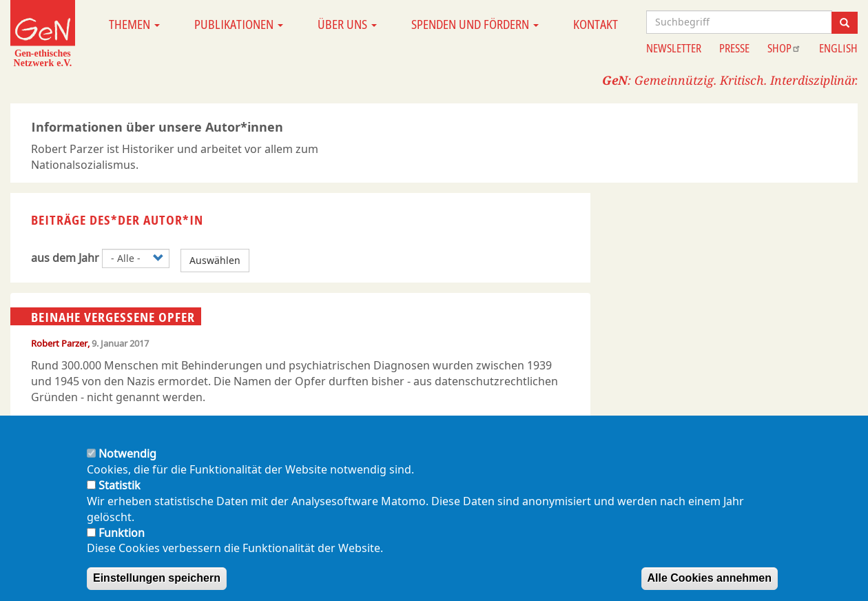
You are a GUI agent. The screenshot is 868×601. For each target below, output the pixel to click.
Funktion (122, 547)
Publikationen (239, 24)
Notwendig (127, 467)
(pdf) (43, 427)
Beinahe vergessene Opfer (113, 317)
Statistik (120, 499)
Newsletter (674, 48)
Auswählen (215, 260)
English (838, 48)
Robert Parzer (59, 343)
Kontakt (596, 24)
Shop (784, 48)
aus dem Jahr (65, 258)
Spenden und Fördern (475, 24)
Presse (734, 48)
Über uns (347, 24)
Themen (134, 24)
